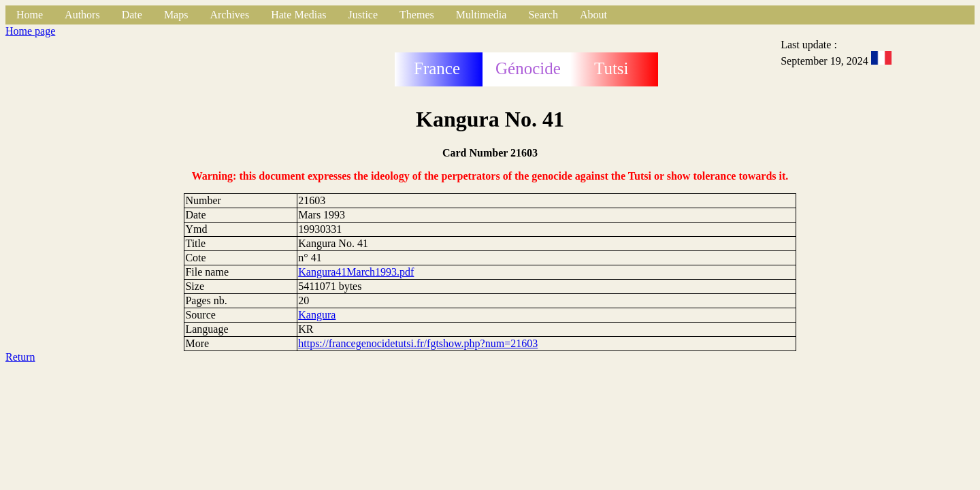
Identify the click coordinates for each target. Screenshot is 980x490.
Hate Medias (298, 15)
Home (30, 15)
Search (543, 15)
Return (20, 357)
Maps (176, 15)
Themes (417, 15)
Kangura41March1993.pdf (356, 272)
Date (132, 15)
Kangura (317, 315)
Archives (229, 15)
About (593, 15)
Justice (363, 15)
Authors (82, 15)
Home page (30, 31)
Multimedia (481, 15)
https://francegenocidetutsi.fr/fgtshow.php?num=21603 (418, 343)
